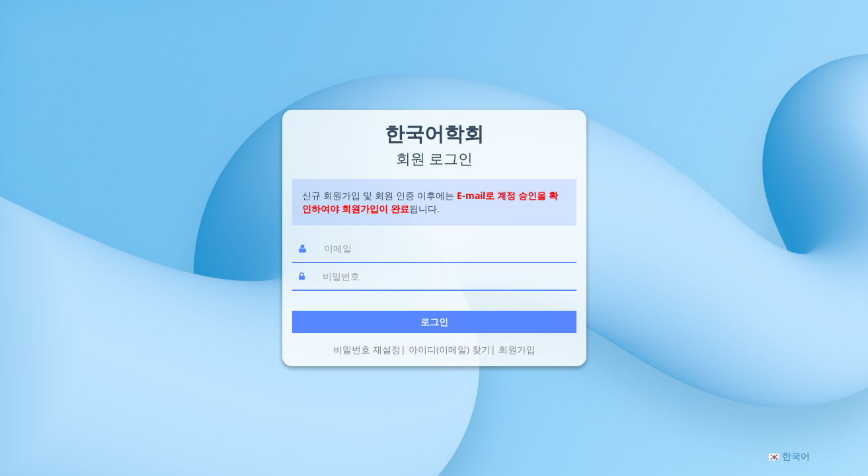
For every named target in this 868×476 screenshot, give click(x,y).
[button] (789, 456)
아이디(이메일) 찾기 (450, 349)
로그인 (434, 322)
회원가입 (517, 349)
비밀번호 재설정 (367, 349)
